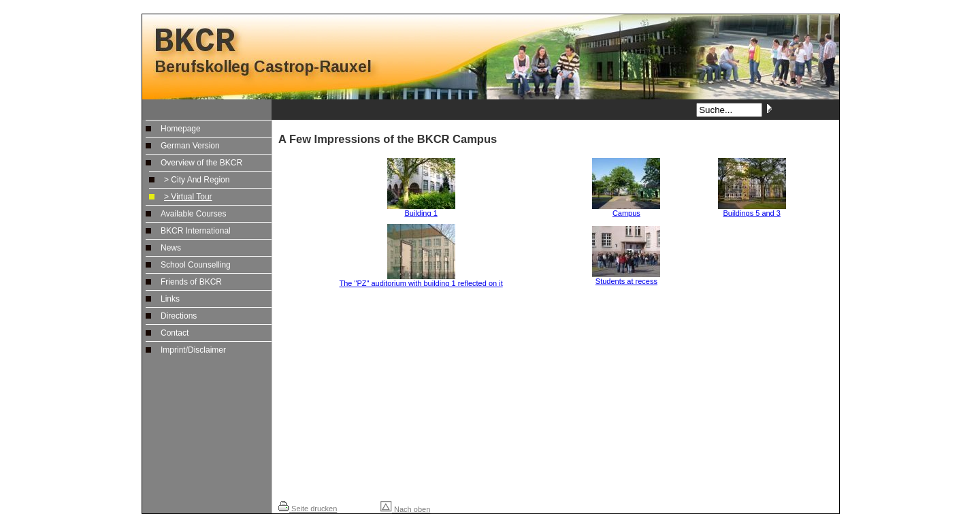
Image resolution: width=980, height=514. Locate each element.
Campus (626, 210)
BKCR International (196, 231)
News (171, 248)
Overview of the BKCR (201, 163)
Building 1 (421, 210)
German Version (190, 146)
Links (170, 299)
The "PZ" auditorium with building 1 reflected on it (421, 280)
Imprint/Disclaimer (193, 350)
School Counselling (196, 265)
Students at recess (626, 278)
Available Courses (194, 214)
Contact (175, 333)
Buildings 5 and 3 (752, 210)
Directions (179, 316)
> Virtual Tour (188, 197)
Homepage (181, 129)
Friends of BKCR (191, 282)
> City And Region (197, 180)
